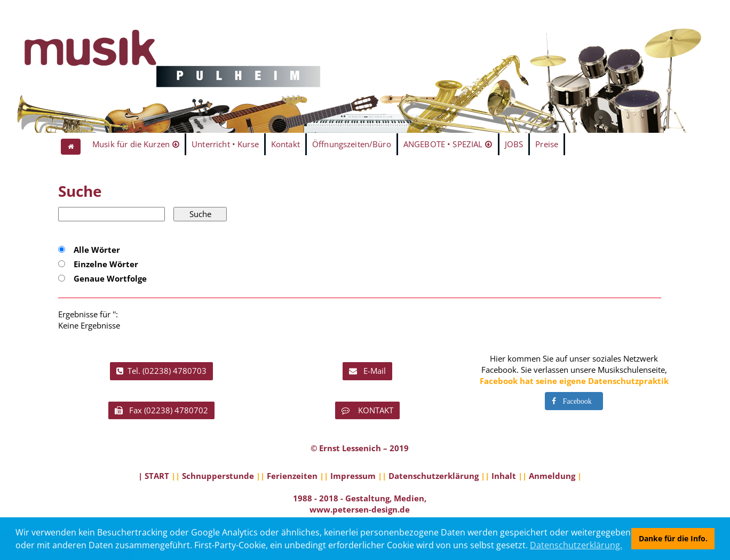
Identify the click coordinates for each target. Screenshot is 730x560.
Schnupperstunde (218, 476)
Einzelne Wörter (106, 264)
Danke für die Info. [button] (673, 538)
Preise (547, 144)
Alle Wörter (97, 250)
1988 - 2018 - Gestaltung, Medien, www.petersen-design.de (360, 504)
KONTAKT (367, 410)
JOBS (514, 144)
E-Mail (367, 371)
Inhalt (504, 476)
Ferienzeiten (292, 476)
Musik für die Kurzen (131, 144)
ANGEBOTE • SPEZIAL (443, 144)
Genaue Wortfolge (110, 278)
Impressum (353, 476)
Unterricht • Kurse (225, 144)
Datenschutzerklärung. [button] (576, 545)
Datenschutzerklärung (434, 476)
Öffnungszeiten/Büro (352, 144)
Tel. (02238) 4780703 (161, 371)
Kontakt (285, 144)
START (157, 476)
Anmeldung (552, 476)
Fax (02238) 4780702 (161, 410)
